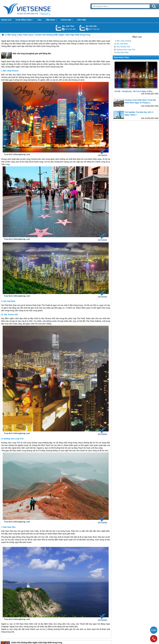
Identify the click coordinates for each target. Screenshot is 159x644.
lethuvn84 (63, 29)
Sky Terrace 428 (123, 47)
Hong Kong (73, 41)
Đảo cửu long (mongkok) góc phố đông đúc (26, 55)
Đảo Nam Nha (122, 52)
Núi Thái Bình (122, 44)
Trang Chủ (33, 9)
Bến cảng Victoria (124, 41)
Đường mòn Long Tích (126, 50)
